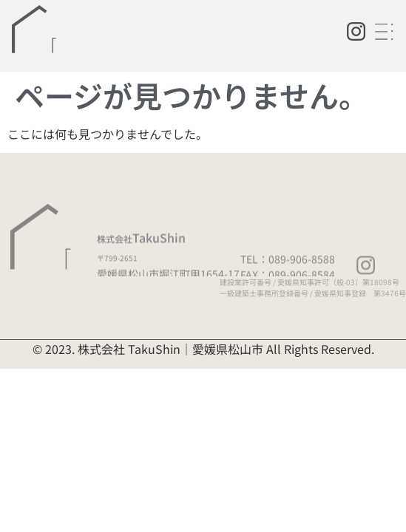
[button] (386, 32)
